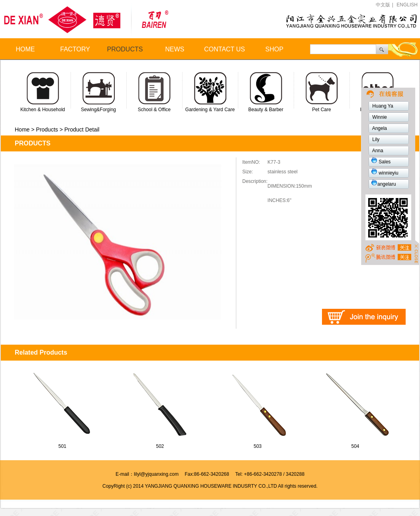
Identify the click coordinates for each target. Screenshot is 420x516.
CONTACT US (225, 49)
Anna (377, 151)
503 (257, 446)
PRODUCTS (125, 49)
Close (416, 253)
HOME (26, 49)
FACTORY (75, 49)
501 (62, 446)
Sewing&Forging (98, 110)
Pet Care (321, 110)
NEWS (175, 49)
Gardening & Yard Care (210, 110)
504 (355, 446)
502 (160, 446)
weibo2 (373, 94)
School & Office (154, 110)
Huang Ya (382, 106)
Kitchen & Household (43, 110)
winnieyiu (385, 173)
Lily (375, 139)
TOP (388, 249)
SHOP (274, 49)
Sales (381, 162)
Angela (379, 128)
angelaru (384, 184)
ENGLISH (407, 5)
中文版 (383, 5)
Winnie (379, 117)
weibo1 (388, 257)
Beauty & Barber (266, 110)
